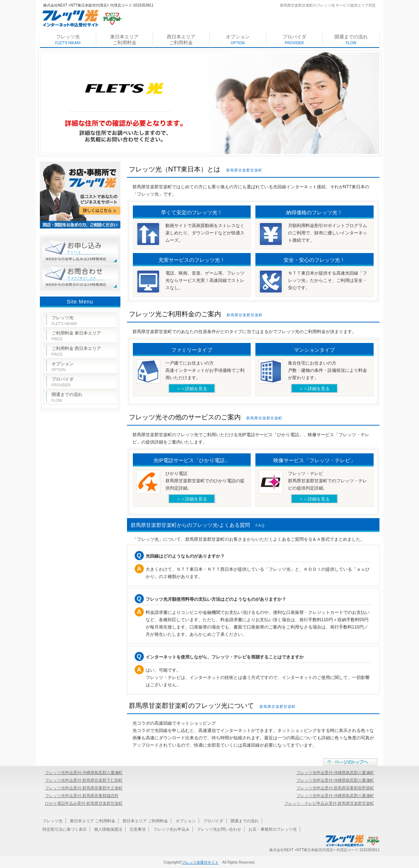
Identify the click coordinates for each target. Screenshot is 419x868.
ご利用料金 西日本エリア (76, 351)
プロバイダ (294, 39)
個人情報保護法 (108, 829)
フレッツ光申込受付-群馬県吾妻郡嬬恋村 (82, 796)
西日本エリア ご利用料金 (181, 40)
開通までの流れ (351, 39)
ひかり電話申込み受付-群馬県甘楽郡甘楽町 (84, 803)
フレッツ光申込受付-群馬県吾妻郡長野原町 (335, 788)
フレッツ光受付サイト (200, 862)
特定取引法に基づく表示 (65, 829)
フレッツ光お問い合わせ (219, 829)
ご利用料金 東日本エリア (76, 336)
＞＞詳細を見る (192, 389)
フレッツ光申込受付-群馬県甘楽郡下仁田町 (84, 780)
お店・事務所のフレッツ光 (273, 829)
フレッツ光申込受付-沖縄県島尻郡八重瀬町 (84, 773)
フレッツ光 (68, 39)
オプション (238, 39)
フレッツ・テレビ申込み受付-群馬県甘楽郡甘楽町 (329, 803)
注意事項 (138, 829)
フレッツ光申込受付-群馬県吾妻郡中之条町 (84, 788)
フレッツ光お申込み (171, 829)
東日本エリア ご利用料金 (124, 40)
